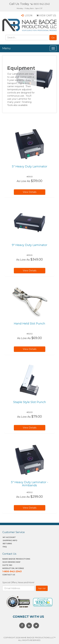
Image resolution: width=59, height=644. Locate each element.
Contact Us (9, 575)
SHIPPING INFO (10, 540)
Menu (6, 48)
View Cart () (46, 15)
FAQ (5, 547)
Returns (7, 544)
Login (27, 15)
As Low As (23, 181)
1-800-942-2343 (40, 4)
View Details (30, 192)
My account (9, 537)
